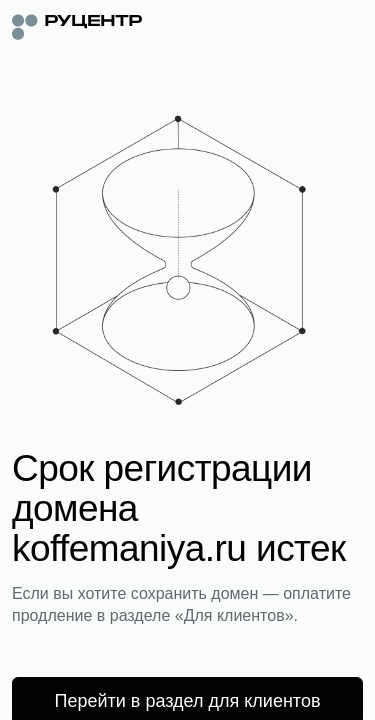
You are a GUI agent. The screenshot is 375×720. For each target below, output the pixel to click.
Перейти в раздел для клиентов (188, 701)
